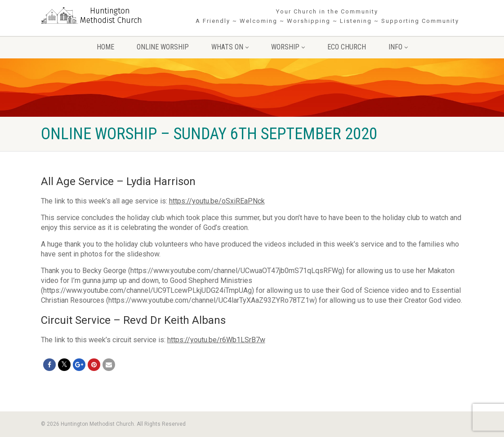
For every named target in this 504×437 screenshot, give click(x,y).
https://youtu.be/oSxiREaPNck (217, 201)
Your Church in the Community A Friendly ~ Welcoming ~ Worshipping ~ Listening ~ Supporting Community (327, 16)
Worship (288, 47)
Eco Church (347, 47)
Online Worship (163, 47)
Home (105, 47)
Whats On (230, 47)
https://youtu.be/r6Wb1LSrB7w (216, 340)
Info (398, 47)
